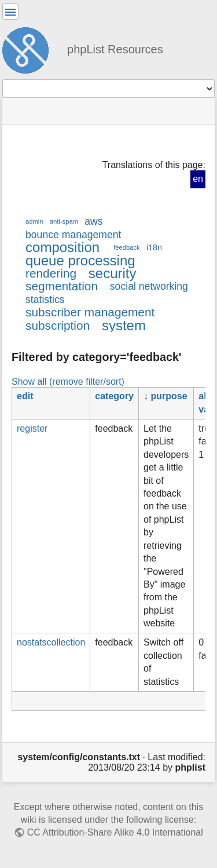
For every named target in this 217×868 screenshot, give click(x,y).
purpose (169, 396)
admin (34, 221)
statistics (45, 300)
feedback (126, 247)
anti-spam (64, 221)
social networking (149, 286)
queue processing (80, 260)
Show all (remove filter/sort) (68, 381)
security (113, 273)
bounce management (73, 235)
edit (25, 396)
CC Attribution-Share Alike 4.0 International (115, 832)
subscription (58, 325)
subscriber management (90, 312)
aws (93, 221)
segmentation (62, 286)
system (124, 325)
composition (62, 247)
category (114, 396)
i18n (154, 247)
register (32, 428)
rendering (51, 273)
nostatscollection (51, 642)
